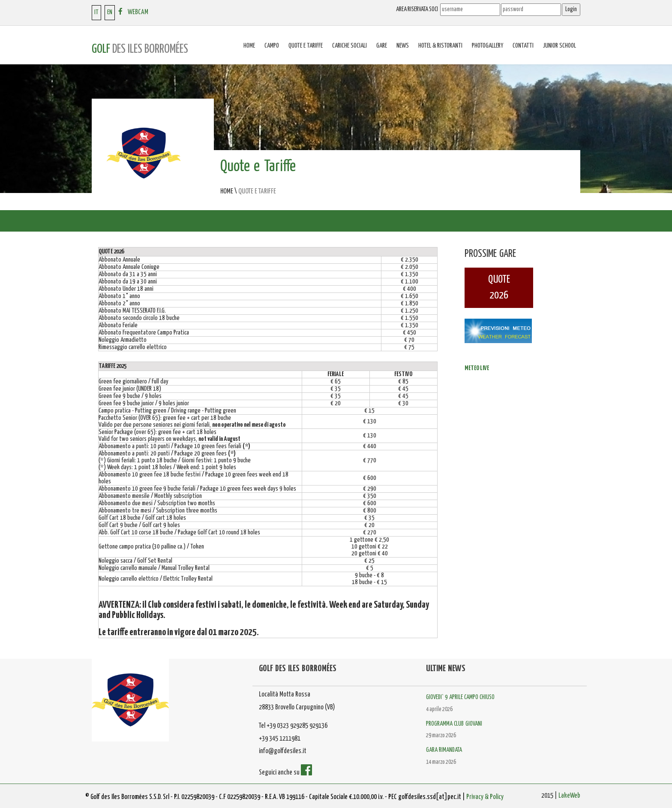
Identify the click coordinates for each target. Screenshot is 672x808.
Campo (272, 46)
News (403, 46)
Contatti (523, 46)
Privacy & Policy (485, 797)
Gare (382, 46)
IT (96, 12)
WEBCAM (138, 12)
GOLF (140, 49)
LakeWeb (569, 796)
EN (110, 12)
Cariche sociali (349, 46)
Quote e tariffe (306, 46)
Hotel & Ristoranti (440, 46)
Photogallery (487, 46)
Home (249, 46)
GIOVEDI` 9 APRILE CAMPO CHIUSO (460, 697)
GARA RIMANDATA (444, 750)
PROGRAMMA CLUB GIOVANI (454, 724)
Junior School (559, 46)
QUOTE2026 (499, 288)
